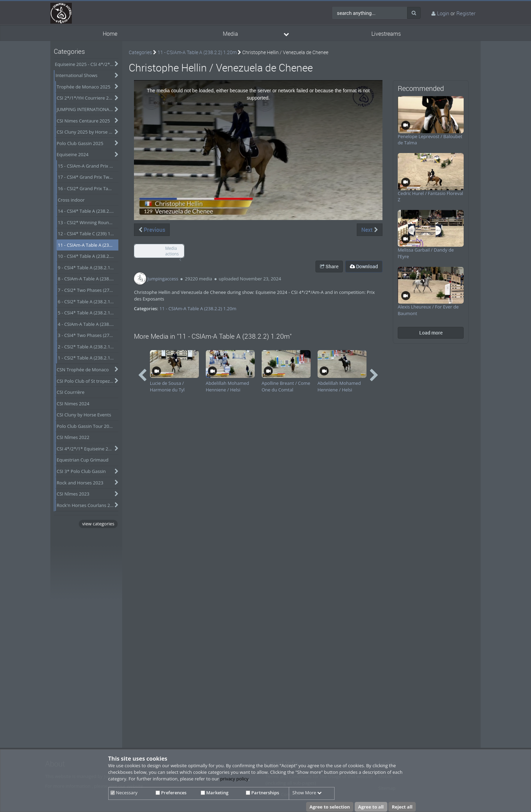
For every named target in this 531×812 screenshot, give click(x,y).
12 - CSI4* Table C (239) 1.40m (88, 234)
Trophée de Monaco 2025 (83, 87)
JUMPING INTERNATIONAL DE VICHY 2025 (87, 109)
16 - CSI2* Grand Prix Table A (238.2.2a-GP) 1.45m (88, 188)
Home (110, 34)
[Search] (414, 13)
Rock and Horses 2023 (80, 483)
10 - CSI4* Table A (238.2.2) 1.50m (88, 256)
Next (370, 230)
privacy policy (234, 779)
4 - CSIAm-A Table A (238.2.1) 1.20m (88, 324)
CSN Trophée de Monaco (83, 370)
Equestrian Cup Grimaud (82, 460)
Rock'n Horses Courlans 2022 (87, 505)
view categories (98, 524)
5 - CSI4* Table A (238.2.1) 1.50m (88, 313)
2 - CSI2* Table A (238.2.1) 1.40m (88, 347)
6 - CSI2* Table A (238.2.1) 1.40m (88, 302)
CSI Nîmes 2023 (73, 494)
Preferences (171, 793)
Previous (152, 230)
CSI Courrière (70, 392)
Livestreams (386, 34)
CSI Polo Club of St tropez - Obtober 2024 (87, 381)
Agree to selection (330, 807)
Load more (431, 333)
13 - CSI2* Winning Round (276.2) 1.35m (88, 222)
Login (443, 13)
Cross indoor (71, 200)
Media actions (172, 251)
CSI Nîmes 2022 (73, 437)
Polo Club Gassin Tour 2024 (85, 426)
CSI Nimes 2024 (73, 404)
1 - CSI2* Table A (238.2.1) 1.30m (88, 358)
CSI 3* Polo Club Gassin (81, 471)
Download (364, 266)
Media (230, 34)
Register (466, 13)
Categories (140, 52)
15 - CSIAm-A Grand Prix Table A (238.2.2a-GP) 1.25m (88, 166)
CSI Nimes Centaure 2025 (83, 121)
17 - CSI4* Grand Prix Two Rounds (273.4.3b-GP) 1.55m (88, 177)
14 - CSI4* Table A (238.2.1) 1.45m (88, 211)
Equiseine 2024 (73, 154)
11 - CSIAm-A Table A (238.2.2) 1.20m (88, 245)
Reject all (402, 807)
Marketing (214, 793)
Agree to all (371, 807)
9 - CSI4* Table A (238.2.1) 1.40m (88, 268)
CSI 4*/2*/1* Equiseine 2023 (86, 449)
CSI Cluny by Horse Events (84, 415)
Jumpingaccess (163, 279)
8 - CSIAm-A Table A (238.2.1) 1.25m (88, 279)
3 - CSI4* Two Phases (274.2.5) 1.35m (88, 335)
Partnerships (262, 793)
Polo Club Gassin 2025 (80, 143)
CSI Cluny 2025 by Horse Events (87, 132)
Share (329, 266)
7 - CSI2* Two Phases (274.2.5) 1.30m (88, 290)
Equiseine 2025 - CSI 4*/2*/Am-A (87, 64)
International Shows (77, 75)
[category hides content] (115, 64)
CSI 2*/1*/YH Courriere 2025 (86, 98)
